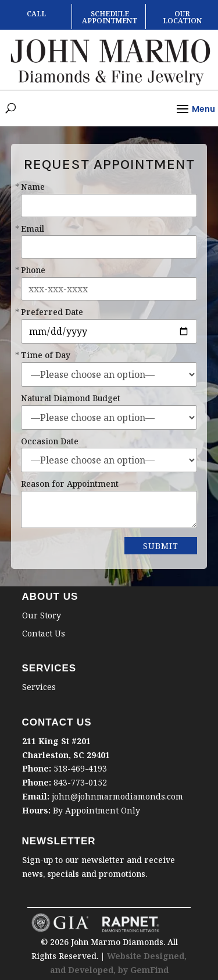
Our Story (42, 615)
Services (39, 687)
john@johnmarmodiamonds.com (117, 796)
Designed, (165, 956)
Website (125, 956)
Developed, (93, 970)
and (59, 970)
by (124, 970)
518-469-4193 (80, 768)
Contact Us (44, 633)
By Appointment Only (97, 810)
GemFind (149, 970)
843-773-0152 (80, 782)
